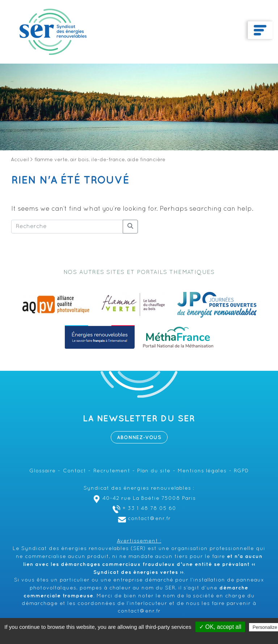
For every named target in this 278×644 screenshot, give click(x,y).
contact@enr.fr (144, 519)
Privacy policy (143, 636)
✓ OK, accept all (220, 627)
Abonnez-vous (139, 437)
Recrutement (112, 471)
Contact (75, 471)
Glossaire (43, 471)
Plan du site (154, 471)
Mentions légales (202, 471)
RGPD (241, 471)
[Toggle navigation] (260, 30)
